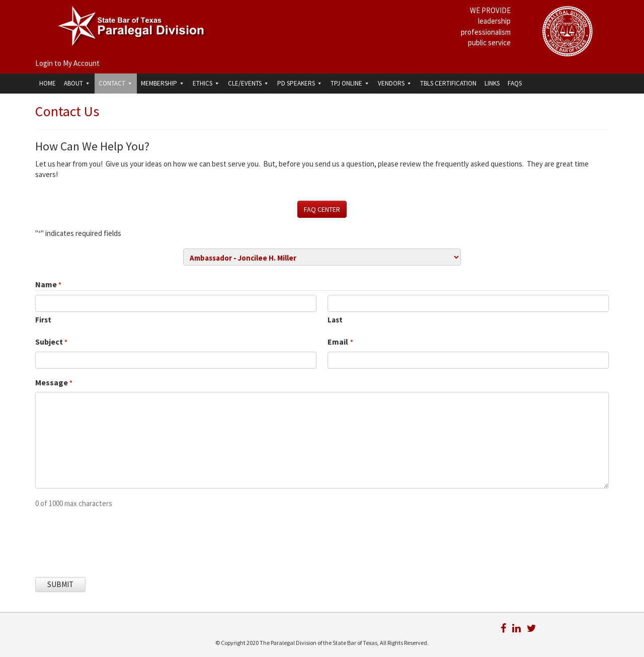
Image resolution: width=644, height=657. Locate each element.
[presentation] (112, 536)
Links (492, 83)
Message (54, 383)
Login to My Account (67, 63)
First (43, 320)
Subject (51, 342)
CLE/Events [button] (249, 83)
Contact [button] (116, 83)
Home (48, 83)
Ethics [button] (206, 83)
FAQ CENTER (322, 209)
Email (340, 342)
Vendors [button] (395, 83)
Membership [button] (163, 83)
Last (335, 320)
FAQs (515, 83)
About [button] (77, 83)
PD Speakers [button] (300, 83)
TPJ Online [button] (350, 83)
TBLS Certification (448, 83)
